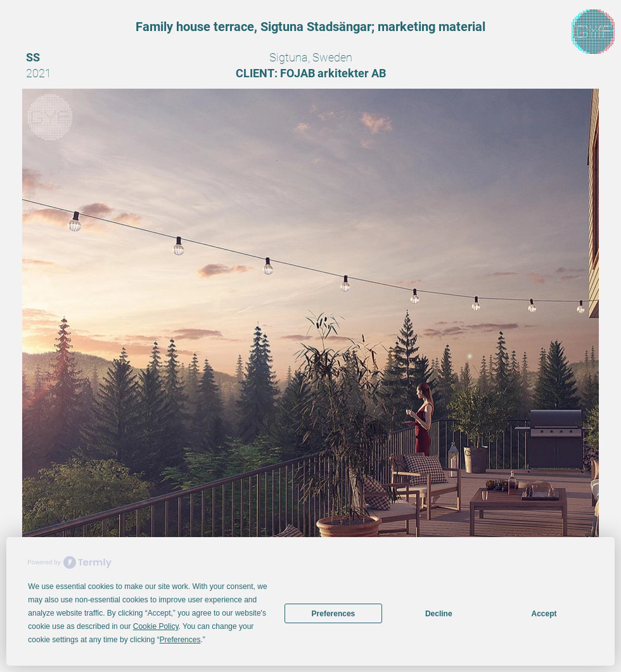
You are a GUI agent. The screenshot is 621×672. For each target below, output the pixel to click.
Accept (544, 614)
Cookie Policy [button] (156, 626)
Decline (439, 614)
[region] (593, 32)
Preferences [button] (180, 640)
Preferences (334, 614)
